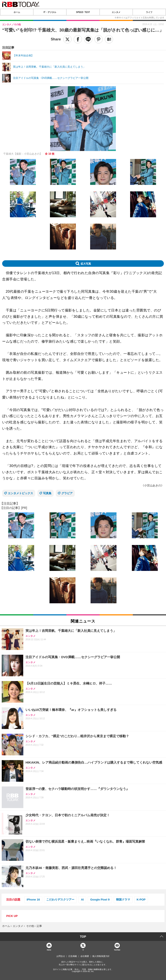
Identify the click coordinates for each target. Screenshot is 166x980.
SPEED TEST (83, 12)
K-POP (141, 900)
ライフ (149, 12)
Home (49, 950)
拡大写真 (86, 264)
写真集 (47, 493)
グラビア (67, 493)
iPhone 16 (33, 900)
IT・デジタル (50, 12)
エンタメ (116, 12)
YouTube (117, 950)
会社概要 (85, 956)
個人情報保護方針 (101, 956)
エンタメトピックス (20, 493)
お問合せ (61, 956)
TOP (83, 937)
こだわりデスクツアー (60, 900)
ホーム (17, 12)
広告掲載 (73, 956)
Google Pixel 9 (100, 900)
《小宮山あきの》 (153, 485)
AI (82, 900)
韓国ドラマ (123, 900)
